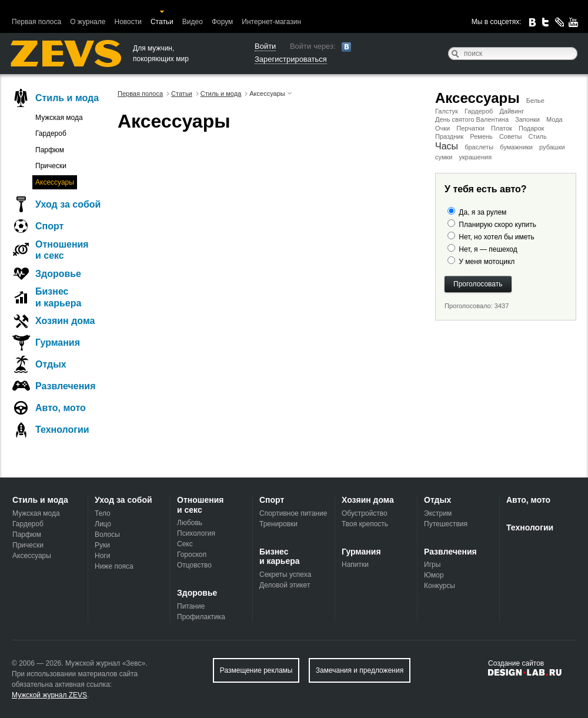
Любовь (190, 523)
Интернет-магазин (271, 22)
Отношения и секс (62, 250)
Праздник (449, 136)
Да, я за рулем (482, 212)
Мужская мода (59, 118)
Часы (447, 146)
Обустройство (365, 513)
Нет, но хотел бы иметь (496, 237)
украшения (475, 157)
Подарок (531, 128)
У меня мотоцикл (487, 262)
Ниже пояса (114, 566)
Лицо (103, 524)
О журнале (88, 22)
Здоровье (58, 274)
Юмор (434, 575)
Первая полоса (36, 22)
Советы (510, 136)
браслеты (479, 147)
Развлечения (66, 386)
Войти (265, 46)
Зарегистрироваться (291, 59)
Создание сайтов (516, 663)
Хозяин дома (65, 321)
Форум (222, 22)
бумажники (516, 147)
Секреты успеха (285, 575)
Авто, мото (61, 408)
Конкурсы (440, 586)
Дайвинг (512, 111)
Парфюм (50, 150)
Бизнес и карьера (58, 297)
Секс (185, 544)
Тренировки (278, 524)
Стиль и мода (67, 98)
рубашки (552, 147)
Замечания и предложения (360, 670)
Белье (535, 101)
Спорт (49, 226)
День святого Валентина (472, 119)
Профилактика (201, 617)
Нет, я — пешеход (488, 249)
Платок (502, 128)
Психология (196, 533)
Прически (51, 166)
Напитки (355, 565)
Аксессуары (477, 98)
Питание (191, 606)
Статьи (162, 22)
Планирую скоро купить (497, 225)
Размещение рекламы (256, 670)
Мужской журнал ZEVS (49, 695)
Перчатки (470, 128)
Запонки (527, 119)
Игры (432, 565)
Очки (442, 128)
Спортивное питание (293, 513)
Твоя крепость (365, 524)
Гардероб (479, 111)
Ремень (481, 136)
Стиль (537, 136)
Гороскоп (192, 555)
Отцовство (194, 565)
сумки (444, 157)
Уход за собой (68, 204)
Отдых (51, 364)
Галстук (447, 111)
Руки (102, 545)
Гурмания (58, 343)
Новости (128, 22)
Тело (103, 513)
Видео (193, 22)
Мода (554, 119)
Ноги (102, 556)
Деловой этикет (285, 585)
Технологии (62, 430)
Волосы (107, 535)
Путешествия (446, 524)
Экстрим (438, 513)
